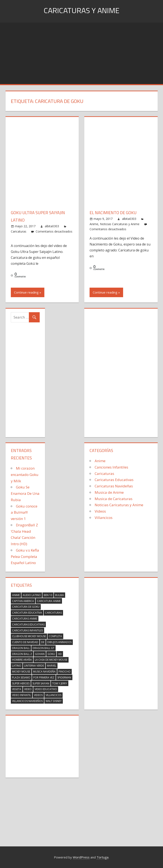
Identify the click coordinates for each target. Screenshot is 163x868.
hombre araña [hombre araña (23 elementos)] (22, 660)
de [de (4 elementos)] (43, 642)
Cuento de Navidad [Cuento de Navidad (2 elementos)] (25, 642)
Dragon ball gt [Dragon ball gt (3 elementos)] (44, 648)
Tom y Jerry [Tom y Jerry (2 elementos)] (60, 683)
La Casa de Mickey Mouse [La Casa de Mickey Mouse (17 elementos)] (51, 660)
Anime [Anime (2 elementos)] (16, 595)
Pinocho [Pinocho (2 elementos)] (65, 672)
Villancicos (104, 518)
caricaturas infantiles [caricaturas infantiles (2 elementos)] (27, 630)
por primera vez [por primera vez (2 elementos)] (44, 677)
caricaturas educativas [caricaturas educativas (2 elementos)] (28, 625)
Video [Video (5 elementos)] (28, 689)
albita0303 (52, 226)
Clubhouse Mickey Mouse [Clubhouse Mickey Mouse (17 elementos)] (29, 636)
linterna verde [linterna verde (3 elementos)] (34, 666)
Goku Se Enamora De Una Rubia (25, 493)
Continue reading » (28, 292)
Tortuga (103, 857)
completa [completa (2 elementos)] (55, 636)
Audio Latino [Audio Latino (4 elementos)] (32, 595)
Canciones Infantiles (111, 467)
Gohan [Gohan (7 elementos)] (40, 654)
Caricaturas (19, 231)
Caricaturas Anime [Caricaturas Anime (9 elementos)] (25, 619)
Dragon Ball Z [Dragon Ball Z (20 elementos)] (22, 654)
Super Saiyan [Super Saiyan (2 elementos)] (41, 683)
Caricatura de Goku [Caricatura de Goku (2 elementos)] (26, 607)
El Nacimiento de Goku (113, 213)
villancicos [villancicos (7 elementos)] (53, 695)
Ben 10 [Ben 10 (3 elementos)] (48, 595)
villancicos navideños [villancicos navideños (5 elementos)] (27, 701)
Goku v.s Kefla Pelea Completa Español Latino (25, 557)
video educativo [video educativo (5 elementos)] (46, 689)
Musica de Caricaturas (114, 499)
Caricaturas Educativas (114, 480)
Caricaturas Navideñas (114, 486)
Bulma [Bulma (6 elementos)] (60, 595)
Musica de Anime (109, 492)
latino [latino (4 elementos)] (17, 666)
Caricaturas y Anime (82, 10)
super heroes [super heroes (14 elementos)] (21, 683)
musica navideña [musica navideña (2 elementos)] (44, 672)
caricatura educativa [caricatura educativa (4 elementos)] (27, 613)
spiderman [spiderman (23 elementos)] (64, 677)
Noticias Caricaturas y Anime (120, 224)
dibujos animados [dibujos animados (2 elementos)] (59, 642)
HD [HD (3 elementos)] (60, 654)
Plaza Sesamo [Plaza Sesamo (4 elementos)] (21, 677)
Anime (94, 224)
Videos (100, 511)
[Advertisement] (81, 52)
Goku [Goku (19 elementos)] (51, 654)
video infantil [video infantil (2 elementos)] (22, 695)
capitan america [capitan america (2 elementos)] (23, 601)
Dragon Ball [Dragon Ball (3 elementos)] (21, 648)
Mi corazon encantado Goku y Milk (25, 475)
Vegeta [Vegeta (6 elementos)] (17, 689)
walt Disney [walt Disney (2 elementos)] (54, 701)
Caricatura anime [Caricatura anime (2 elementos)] (49, 601)
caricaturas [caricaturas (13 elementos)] (53, 613)
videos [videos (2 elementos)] (38, 695)
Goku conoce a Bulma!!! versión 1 (24, 512)
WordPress (81, 857)
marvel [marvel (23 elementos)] (52, 666)
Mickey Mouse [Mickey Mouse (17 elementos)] (21, 672)
